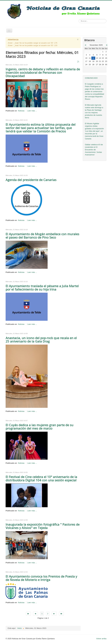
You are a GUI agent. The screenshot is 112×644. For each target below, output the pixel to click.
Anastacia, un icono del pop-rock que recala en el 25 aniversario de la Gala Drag (41, 340)
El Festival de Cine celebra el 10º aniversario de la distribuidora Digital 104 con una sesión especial (41, 478)
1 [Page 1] (42, 614)
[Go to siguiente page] (54, 614)
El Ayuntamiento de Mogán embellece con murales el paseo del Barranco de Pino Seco (42, 236)
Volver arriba (101, 639)
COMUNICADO (91, 78)
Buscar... (79, 19)
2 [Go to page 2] (48, 614)
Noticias (21, 111)
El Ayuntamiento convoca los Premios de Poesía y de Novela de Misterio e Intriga (41, 578)
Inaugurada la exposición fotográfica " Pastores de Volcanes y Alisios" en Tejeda (43, 526)
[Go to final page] (61, 614)
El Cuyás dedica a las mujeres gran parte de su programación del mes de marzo (39, 427)
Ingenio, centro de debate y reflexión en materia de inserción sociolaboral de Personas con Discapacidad (43, 72)
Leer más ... (32, 111)
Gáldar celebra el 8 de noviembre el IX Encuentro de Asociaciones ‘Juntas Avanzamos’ (94, 150)
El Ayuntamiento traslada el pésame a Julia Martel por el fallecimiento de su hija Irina (42, 288)
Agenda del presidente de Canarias (31, 180)
